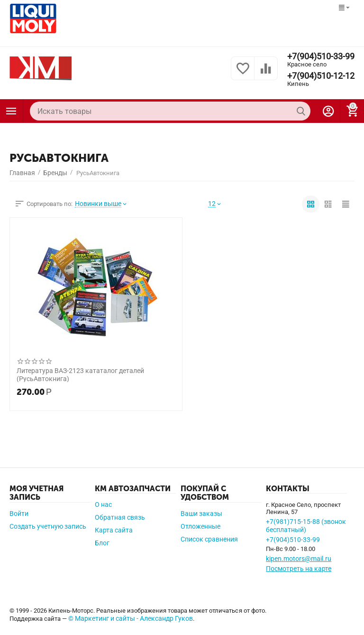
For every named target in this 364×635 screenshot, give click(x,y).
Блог (102, 543)
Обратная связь (120, 517)
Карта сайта (114, 530)
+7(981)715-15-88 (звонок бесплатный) (306, 526)
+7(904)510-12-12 (321, 76)
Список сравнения (209, 539)
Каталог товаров (11, 111)
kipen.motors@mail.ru (299, 559)
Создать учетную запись (48, 526)
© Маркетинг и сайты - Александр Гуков (131, 618)
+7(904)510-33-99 (321, 56)
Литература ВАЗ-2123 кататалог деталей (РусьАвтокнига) (80, 374)
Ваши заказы (201, 514)
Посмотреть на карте (299, 569)
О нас (103, 504)
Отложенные (200, 526)
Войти (19, 514)
